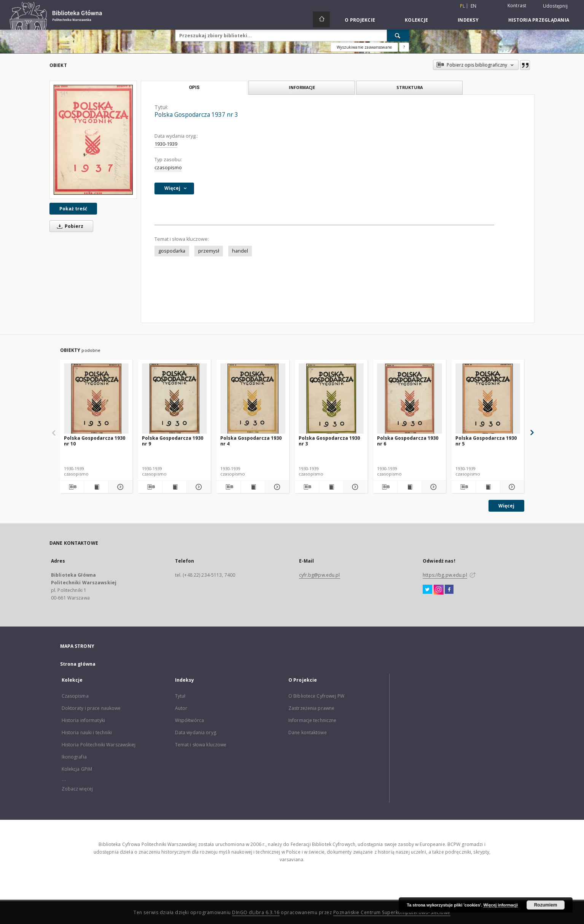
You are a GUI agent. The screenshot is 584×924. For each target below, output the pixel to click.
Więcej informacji (501, 905)
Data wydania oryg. (196, 732)
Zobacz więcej (77, 789)
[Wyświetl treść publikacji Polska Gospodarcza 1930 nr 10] (96, 487)
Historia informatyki (83, 720)
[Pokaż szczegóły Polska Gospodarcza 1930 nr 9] (198, 487)
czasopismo (168, 168)
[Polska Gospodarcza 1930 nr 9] (174, 399)
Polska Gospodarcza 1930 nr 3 (329, 441)
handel (240, 251)
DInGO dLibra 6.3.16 (256, 912)
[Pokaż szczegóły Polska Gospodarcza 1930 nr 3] (354, 487)
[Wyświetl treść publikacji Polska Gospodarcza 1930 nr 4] (253, 487)
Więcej (506, 506)
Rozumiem (546, 905)
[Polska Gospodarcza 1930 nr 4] (253, 399)
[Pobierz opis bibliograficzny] (72, 487)
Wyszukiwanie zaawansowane (364, 47)
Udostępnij (555, 6)
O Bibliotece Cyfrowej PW (316, 696)
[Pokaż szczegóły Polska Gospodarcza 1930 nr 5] (511, 487)
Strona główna (78, 664)
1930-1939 (166, 144)
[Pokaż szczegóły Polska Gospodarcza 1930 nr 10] (119, 487)
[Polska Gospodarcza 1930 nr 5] (488, 399)
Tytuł (180, 696)
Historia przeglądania (539, 20)
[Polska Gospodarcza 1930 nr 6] (410, 399)
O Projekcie (360, 20)
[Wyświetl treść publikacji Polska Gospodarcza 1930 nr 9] (174, 487)
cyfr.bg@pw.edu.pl (320, 575)
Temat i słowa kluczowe (201, 745)
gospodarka (172, 251)
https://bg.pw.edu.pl (445, 575)
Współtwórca (189, 720)
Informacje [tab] (302, 87)
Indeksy (468, 20)
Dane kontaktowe (308, 732)
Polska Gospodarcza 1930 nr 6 (408, 441)
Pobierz (69, 226)
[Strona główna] (321, 19)
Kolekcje (416, 20)
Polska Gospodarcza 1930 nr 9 (173, 441)
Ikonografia (74, 757)
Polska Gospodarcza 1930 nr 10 (95, 441)
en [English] (474, 6)
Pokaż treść (73, 209)
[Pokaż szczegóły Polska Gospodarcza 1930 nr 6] (433, 487)
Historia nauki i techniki (87, 732)
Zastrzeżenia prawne (311, 708)
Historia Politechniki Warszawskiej (99, 745)
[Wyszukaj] (398, 35)
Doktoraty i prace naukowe (91, 708)
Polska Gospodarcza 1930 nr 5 (486, 441)
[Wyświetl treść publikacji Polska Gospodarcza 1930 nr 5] (488, 487)
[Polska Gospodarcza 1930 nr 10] (96, 399)
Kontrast (517, 6)
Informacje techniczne (313, 720)
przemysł (209, 251)
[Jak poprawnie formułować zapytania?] (404, 47)
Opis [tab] (194, 87)
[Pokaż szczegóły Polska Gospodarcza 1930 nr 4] (276, 487)
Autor (181, 708)
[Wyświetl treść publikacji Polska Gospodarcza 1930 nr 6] (410, 487)
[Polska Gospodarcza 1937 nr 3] (93, 140)
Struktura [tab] (410, 87)
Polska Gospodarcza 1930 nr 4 (251, 441)
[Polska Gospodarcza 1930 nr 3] (331, 399)
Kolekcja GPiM (77, 769)
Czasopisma (75, 696)
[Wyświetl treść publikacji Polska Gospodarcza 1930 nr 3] (331, 487)
